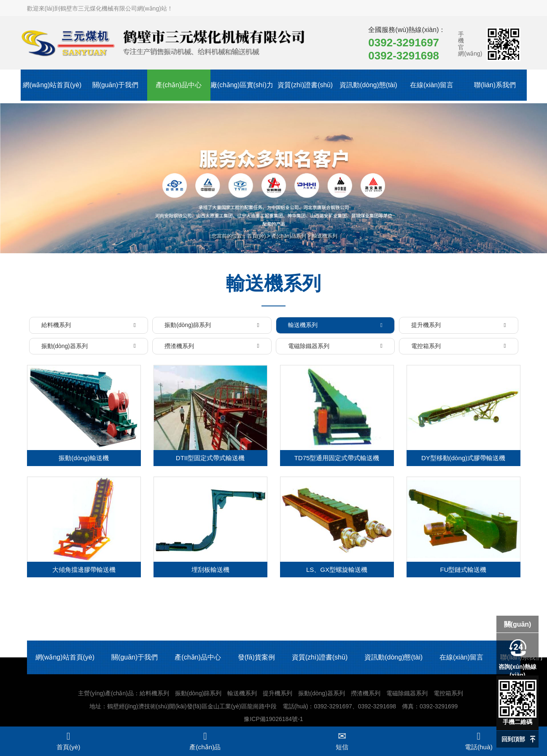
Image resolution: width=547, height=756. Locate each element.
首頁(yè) (257, 236)
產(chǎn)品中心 (179, 86)
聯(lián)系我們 (495, 86)
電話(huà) (479, 741)
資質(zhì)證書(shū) (305, 86)
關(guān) (518, 624)
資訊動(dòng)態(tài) (369, 86)
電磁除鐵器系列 (407, 695)
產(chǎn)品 (205, 741)
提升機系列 (278, 695)
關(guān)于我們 (115, 86)
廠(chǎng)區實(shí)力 (242, 93)
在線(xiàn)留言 (431, 86)
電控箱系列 (448, 695)
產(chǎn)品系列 (289, 236)
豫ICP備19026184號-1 (273, 721)
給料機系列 (154, 695)
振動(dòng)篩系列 (198, 695)
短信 (342, 741)
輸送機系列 (325, 236)
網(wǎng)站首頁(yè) (52, 86)
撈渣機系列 (366, 695)
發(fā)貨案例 (256, 659)
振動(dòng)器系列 (321, 695)
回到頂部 (513, 739)
